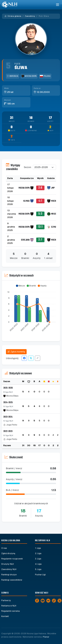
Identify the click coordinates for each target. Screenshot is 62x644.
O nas (4, 548)
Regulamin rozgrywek (12, 559)
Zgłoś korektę (16, 352)
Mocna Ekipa (29, 76)
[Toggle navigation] (57, 5)
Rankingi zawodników (12, 580)
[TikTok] (54, 601)
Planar (46, 637)
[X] (60, 601)
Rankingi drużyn (9, 575)
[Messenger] (48, 601)
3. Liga (38, 559)
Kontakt (5, 616)
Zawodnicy (30, 16)
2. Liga (38, 553)
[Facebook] (37, 601)
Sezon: (28, 167)
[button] (20, 286)
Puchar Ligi (40, 575)
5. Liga (38, 569)
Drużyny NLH (8, 564)
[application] (31, 310)
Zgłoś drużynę (8, 553)
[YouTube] (43, 601)
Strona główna (13, 16)
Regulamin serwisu (11, 611)
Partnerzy (6, 600)
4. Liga (38, 564)
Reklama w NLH (9, 606)
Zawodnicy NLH (9, 569)
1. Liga (38, 548)
